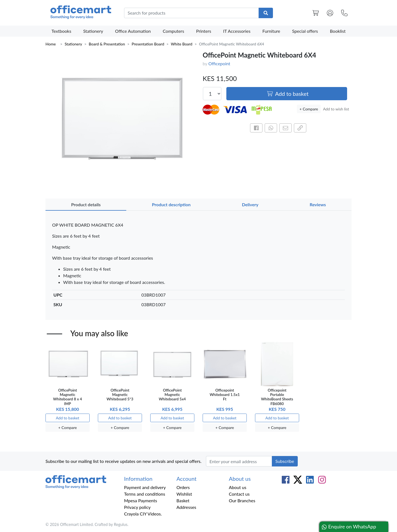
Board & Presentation (107, 44)
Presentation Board (148, 44)
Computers (173, 31)
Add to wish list (336, 109)
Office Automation (133, 31)
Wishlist (184, 494)
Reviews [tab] (318, 204)
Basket (183, 500)
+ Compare (309, 109)
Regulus (121, 524)
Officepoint (219, 63)
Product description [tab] (171, 204)
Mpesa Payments (141, 500)
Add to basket (288, 94)
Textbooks (61, 31)
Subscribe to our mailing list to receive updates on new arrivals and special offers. (124, 461)
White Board (182, 44)
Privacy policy (137, 507)
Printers (204, 31)
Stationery (93, 31)
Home (51, 44)
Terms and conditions (145, 494)
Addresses (186, 507)
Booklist (338, 31)
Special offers (305, 31)
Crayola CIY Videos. (143, 514)
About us (238, 487)
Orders (183, 487)
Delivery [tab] (250, 204)
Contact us (239, 494)
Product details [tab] (86, 204)
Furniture (271, 31)
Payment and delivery (145, 487)
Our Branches (242, 500)
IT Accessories (237, 31)
